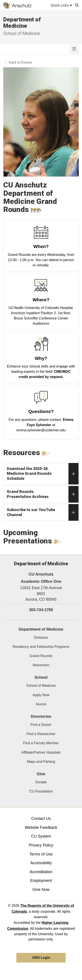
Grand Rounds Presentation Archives (43, 494)
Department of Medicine (22, 23)
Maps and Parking (41, 762)
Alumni (41, 704)
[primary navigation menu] (74, 49)
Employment (41, 881)
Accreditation (41, 872)
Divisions (41, 637)
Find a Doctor (41, 725)
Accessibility (41, 863)
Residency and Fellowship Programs (41, 647)
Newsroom (41, 665)
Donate (41, 782)
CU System (41, 836)
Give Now (41, 890)
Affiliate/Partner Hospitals (41, 752)
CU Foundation (41, 791)
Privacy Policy (41, 845)
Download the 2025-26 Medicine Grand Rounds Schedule (43, 474)
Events (27, 62)
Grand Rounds (41, 656)
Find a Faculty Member (41, 743)
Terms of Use (41, 854)
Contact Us (41, 819)
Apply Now (41, 695)
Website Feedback (41, 827)
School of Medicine (22, 33)
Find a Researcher (41, 734)
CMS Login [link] (41, 958)
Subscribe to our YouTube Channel (43, 512)
